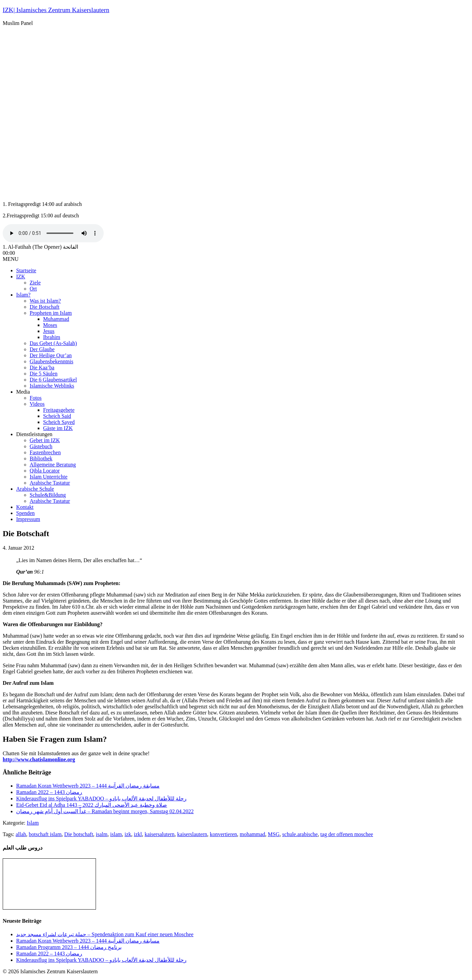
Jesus (49, 331)
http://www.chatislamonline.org (39, 759)
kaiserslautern (192, 834)
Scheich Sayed (59, 422)
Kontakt (25, 507)
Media (23, 392)
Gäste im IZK (58, 428)
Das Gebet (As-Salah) (53, 343)
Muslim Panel (18, 23)
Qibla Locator (45, 471)
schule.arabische (300, 834)
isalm (102, 834)
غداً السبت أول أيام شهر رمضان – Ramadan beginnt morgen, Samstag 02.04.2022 (105, 811)
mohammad (252, 834)
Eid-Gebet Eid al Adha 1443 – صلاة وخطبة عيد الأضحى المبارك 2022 (92, 805)
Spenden (25, 513)
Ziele (35, 283)
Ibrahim (52, 337)
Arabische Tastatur (50, 483)
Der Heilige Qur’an (51, 355)
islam (116, 834)
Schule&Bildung (48, 495)
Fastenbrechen (45, 452)
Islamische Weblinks (52, 386)
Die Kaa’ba (42, 367)
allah (21, 834)
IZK (21, 277)
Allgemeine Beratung (53, 465)
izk (128, 834)
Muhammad (56, 319)
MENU (11, 259)
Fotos (36, 398)
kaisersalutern (159, 834)
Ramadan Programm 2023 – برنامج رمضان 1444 (69, 947)
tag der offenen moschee (347, 834)
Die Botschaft (44, 307)
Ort (33, 289)
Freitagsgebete (59, 410)
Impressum (28, 519)
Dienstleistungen (34, 434)
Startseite (26, 270)
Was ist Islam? (45, 301)
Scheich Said (57, 416)
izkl (138, 834)
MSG (274, 834)
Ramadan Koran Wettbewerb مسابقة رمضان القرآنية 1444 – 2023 (88, 786)
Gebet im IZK (45, 440)
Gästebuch (41, 446)
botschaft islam (45, 834)
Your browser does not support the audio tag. (53, 233)
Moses (50, 325)
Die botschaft (79, 834)
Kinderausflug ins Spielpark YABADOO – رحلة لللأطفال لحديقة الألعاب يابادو (101, 799)
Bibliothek (41, 458)
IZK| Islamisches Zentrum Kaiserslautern (56, 10)
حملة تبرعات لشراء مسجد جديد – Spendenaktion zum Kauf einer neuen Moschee (105, 934)
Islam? (23, 295)
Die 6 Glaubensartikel (53, 380)
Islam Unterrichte (48, 477)
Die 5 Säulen (44, 374)
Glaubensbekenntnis (52, 361)
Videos (37, 404)
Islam (33, 823)
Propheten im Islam (51, 313)
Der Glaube (42, 349)
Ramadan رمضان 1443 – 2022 (49, 792)
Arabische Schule (35, 489)
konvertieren (223, 834)
